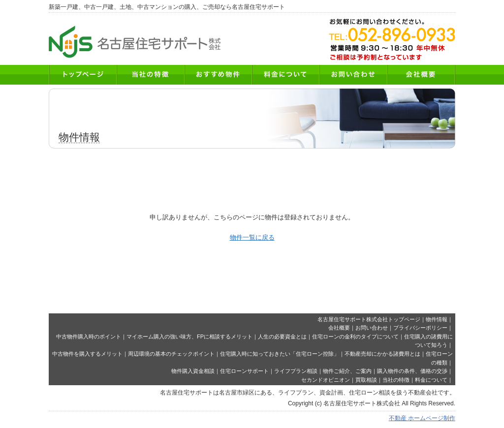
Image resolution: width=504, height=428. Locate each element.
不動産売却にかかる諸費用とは (382, 354)
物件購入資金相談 (193, 371)
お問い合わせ (372, 328)
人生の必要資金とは (282, 336)
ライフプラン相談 (296, 371)
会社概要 (339, 328)
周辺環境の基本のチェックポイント (171, 354)
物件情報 (437, 319)
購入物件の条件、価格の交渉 (412, 371)
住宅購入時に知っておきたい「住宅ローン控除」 (280, 354)
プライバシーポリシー (420, 328)
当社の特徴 (396, 380)
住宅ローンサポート (244, 371)
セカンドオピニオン (326, 380)
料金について (431, 380)
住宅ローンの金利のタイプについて (355, 336)
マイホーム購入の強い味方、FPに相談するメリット (189, 336)
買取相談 (366, 380)
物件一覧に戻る (252, 237)
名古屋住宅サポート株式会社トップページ (369, 319)
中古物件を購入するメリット (87, 354)
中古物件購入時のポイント (89, 336)
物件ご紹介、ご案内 (347, 371)
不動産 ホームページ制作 (422, 418)
